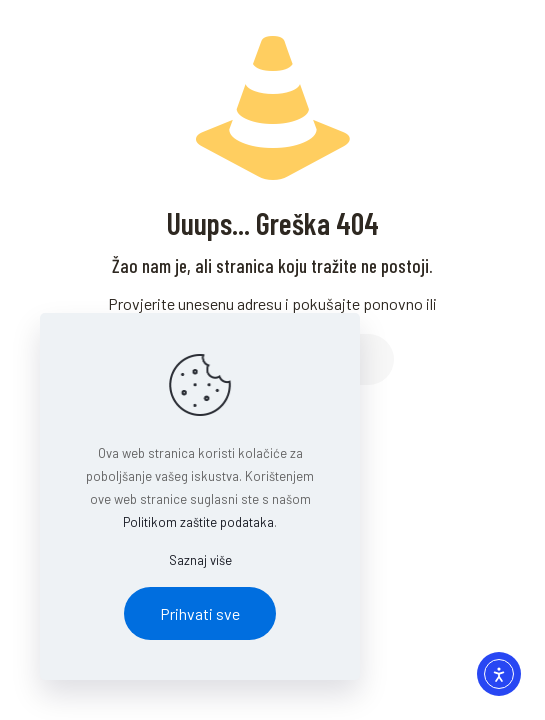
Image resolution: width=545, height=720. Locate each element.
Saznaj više (200, 560)
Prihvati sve (200, 613)
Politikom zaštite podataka (198, 522)
